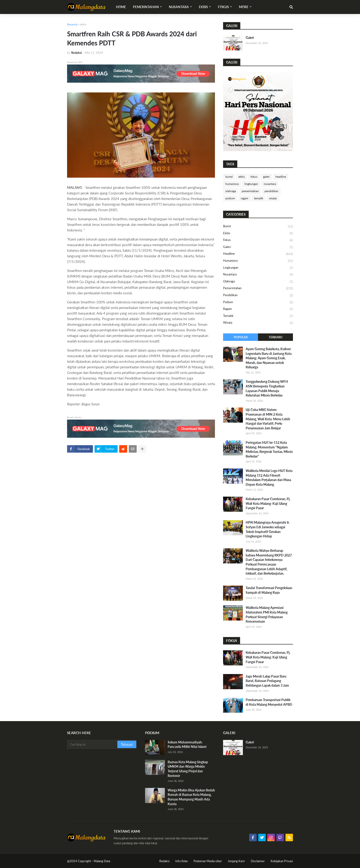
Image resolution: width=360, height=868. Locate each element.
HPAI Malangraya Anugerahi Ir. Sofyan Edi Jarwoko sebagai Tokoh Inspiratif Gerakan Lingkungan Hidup (268, 529)
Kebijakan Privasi (282, 861)
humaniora (232, 184)
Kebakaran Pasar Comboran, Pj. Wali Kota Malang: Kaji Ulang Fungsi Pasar (268, 503)
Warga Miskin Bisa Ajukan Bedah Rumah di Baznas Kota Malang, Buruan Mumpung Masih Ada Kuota (191, 797)
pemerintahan (250, 191)
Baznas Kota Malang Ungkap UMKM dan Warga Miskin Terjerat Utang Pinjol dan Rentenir (188, 769)
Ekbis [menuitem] (203, 7)
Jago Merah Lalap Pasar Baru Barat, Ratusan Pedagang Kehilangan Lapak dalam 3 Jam (267, 681)
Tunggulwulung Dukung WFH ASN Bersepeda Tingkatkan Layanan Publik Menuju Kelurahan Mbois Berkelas (267, 388)
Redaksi (164, 861)
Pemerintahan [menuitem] (146, 7)
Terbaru (276, 337)
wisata (273, 198)
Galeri (250, 38)
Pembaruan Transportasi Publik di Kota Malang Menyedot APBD (269, 702)
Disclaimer (258, 861)
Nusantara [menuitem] (179, 7)
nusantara (270, 184)
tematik (259, 198)
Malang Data (102, 861)
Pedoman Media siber (208, 861)
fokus (254, 177)
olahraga (231, 191)
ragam (245, 198)
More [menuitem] (244, 7)
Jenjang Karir (236, 861)
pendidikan (271, 191)
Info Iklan (182, 861)
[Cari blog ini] (93, 744)
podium (230, 198)
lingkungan (251, 184)
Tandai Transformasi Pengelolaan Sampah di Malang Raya (269, 590)
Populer (241, 337)
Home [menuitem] (121, 7)
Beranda (72, 24)
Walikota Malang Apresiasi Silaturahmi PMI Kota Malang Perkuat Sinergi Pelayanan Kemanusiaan (267, 614)
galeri (266, 177)
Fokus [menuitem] (223, 7)
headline (281, 177)
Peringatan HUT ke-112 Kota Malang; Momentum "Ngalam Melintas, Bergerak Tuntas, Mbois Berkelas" (269, 449)
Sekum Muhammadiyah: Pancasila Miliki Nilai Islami (187, 744)
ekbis (83, 24)
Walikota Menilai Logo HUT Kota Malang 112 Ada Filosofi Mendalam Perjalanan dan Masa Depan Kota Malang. (269, 478)
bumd (229, 177)
